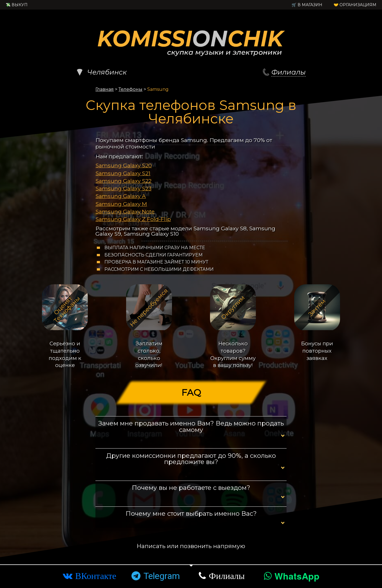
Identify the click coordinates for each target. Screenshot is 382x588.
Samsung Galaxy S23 (123, 188)
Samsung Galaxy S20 (124, 165)
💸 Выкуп (17, 5)
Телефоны (130, 89)
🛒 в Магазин (307, 5)
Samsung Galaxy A (121, 196)
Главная (105, 89)
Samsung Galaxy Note (125, 211)
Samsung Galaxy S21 (123, 173)
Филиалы (289, 72)
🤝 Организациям (355, 5)
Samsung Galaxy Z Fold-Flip (133, 219)
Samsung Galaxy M (121, 204)
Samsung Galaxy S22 (123, 181)
